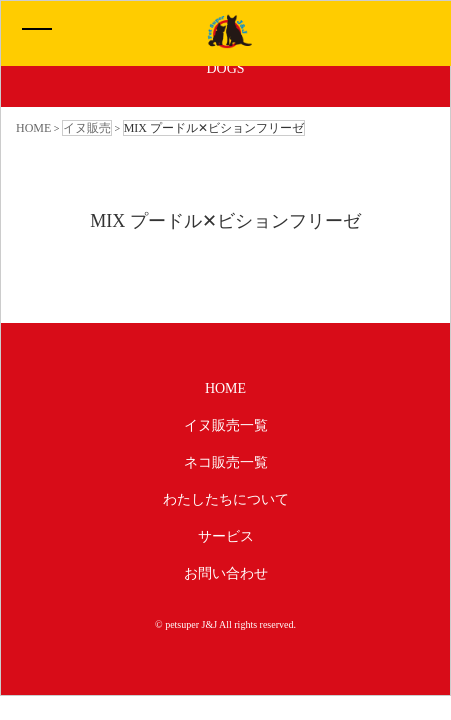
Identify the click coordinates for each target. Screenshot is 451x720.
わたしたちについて (226, 499)
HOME (225, 388)
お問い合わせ (226, 573)
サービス (226, 536)
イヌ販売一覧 (226, 425)
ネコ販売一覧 (226, 462)
